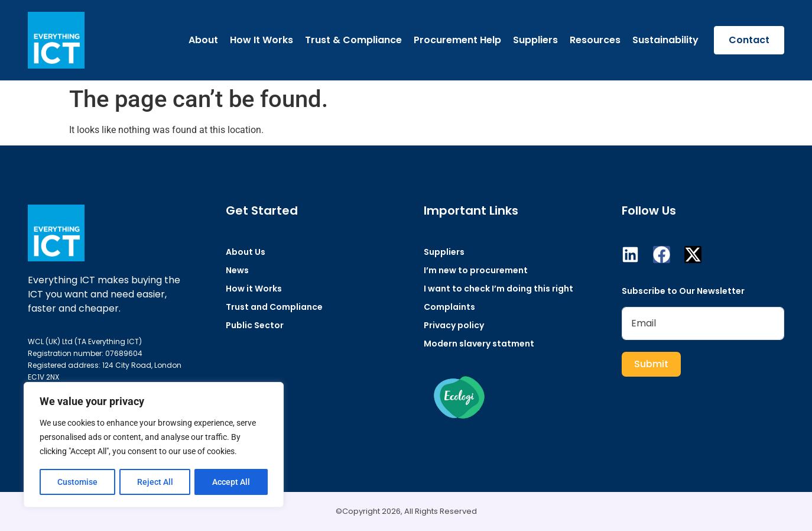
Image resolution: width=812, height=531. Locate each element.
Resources (595, 40)
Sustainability (665, 40)
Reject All (155, 482)
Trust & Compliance (353, 40)
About (203, 40)
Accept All (232, 482)
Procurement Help (457, 40)
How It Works (262, 40)
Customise (77, 482)
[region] (154, 445)
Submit (651, 364)
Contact (749, 40)
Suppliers (535, 40)
